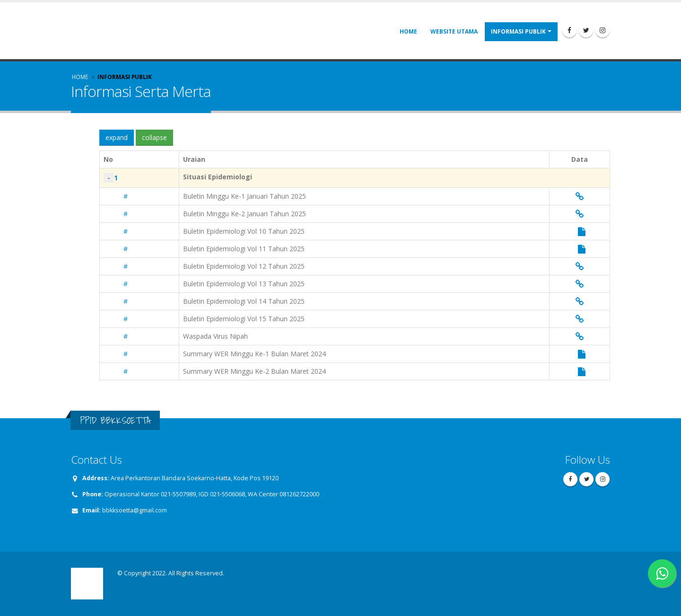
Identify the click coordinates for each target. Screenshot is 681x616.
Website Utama (454, 31)
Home (408, 31)
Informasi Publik (518, 31)
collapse (154, 137)
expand (117, 137)
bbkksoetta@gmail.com (135, 510)
